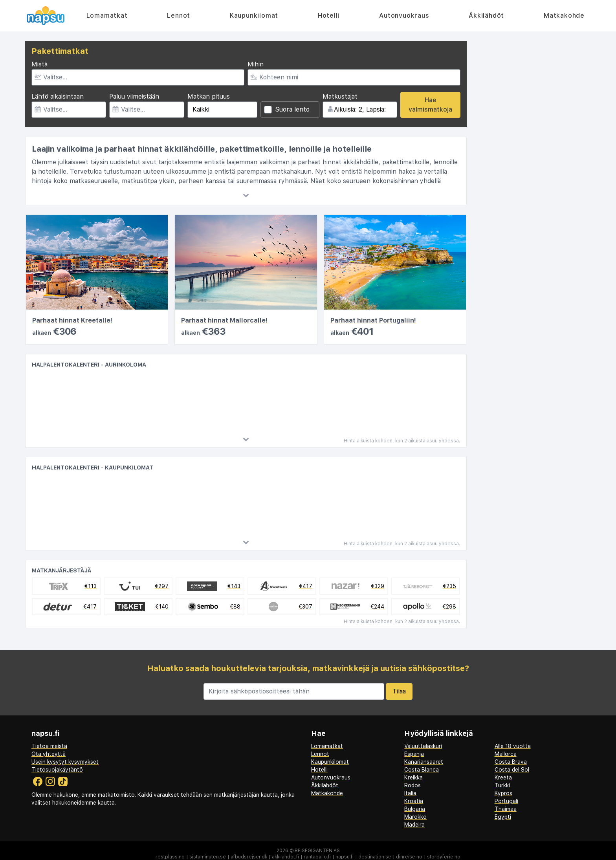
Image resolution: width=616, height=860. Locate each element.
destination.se (375, 857)
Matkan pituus (209, 96)
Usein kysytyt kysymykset (65, 762)
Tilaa (399, 691)
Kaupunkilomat (254, 16)
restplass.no (170, 857)
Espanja (414, 754)
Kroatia (414, 801)
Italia (410, 793)
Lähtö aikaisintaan (58, 96)
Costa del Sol (512, 770)
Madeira (414, 825)
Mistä (39, 64)
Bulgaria (415, 809)
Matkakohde (564, 16)
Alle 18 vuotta (513, 746)
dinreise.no (409, 857)
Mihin (256, 64)
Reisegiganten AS (317, 851)
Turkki (502, 785)
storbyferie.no (444, 857)
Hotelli (329, 16)
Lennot (179, 16)
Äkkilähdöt (486, 16)
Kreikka (413, 777)
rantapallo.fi (317, 857)
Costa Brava (511, 762)
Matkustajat (340, 96)
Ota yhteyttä (49, 754)
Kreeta (503, 777)
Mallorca (506, 754)
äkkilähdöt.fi (285, 857)
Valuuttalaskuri (423, 746)
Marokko (415, 817)
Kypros (503, 793)
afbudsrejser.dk (249, 857)
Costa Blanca (422, 770)
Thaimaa (506, 809)
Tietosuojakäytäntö (57, 770)
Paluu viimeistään (134, 96)
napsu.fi (345, 857)
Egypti (503, 817)
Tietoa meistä (49, 746)
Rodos (412, 785)
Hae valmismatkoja (430, 105)
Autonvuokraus (404, 16)
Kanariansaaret (424, 762)
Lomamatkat (107, 16)
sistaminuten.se (208, 857)
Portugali (506, 801)
